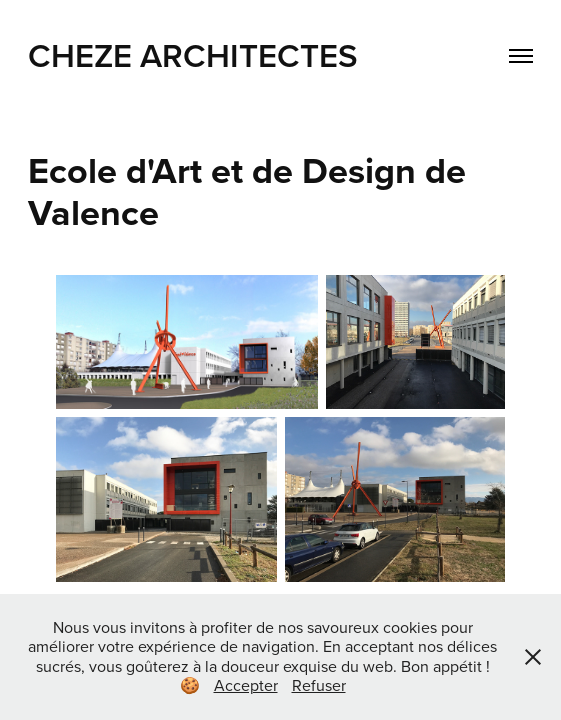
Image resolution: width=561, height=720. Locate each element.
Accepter (246, 685)
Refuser (319, 685)
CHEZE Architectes (193, 55)
